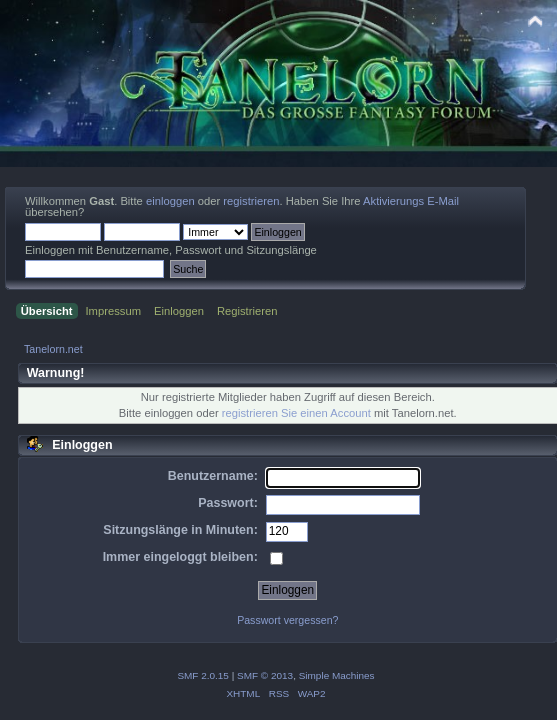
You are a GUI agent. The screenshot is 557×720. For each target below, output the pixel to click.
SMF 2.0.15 (203, 675)
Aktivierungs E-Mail (411, 201)
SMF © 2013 (265, 675)
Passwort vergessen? (287, 620)
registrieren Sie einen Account (296, 413)
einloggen (170, 201)
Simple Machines (337, 675)
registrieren (251, 201)
